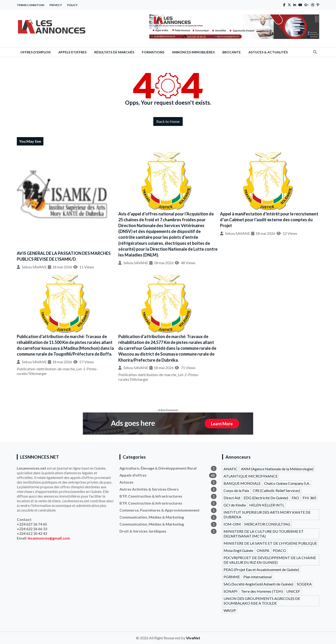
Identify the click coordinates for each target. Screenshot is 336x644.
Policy (72, 5)
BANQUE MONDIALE (242, 483)
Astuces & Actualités (268, 52)
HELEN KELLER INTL (267, 505)
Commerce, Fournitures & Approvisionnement (168, 510)
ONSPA (263, 550)
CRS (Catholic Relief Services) (276, 490)
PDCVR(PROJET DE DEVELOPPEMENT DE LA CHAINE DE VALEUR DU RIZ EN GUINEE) (270, 560)
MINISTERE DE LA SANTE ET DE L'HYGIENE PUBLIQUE (270, 543)
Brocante (232, 52)
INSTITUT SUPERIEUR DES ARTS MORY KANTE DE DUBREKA (267, 514)
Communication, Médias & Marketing (168, 517)
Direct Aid (232, 498)
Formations (153, 52)
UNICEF (293, 591)
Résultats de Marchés (114, 52)
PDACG (279, 550)
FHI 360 (309, 498)
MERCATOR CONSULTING (267, 524)
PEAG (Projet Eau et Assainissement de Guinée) (261, 570)
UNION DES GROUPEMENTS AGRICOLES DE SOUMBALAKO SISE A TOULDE (262, 601)
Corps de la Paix (236, 490)
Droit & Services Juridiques (168, 531)
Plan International (257, 577)
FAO (295, 498)
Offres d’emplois (35, 52)
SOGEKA (304, 584)
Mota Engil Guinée (238, 550)
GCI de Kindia (235, 505)
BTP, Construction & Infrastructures (168, 496)
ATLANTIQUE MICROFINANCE (251, 476)
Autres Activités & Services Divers (168, 489)
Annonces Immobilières (193, 52)
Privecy (56, 5)
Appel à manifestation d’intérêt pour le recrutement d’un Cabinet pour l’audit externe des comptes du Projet (269, 220)
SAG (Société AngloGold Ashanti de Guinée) (258, 584)
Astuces (168, 482)
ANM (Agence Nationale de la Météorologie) (277, 469)
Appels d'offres (168, 475)
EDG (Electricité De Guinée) (266, 498)
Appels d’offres (72, 52)
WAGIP (230, 610)
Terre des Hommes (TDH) (262, 591)
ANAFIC (231, 469)
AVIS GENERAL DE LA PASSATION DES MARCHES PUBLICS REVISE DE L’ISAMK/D (64, 256)
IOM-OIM (232, 524)
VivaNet (193, 638)
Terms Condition (30, 5)
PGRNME (232, 577)
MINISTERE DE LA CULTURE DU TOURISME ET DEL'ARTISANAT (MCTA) (264, 534)
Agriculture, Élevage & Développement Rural (168, 468)
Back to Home (168, 121)
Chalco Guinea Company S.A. (287, 483)
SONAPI (231, 591)
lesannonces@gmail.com (49, 538)
